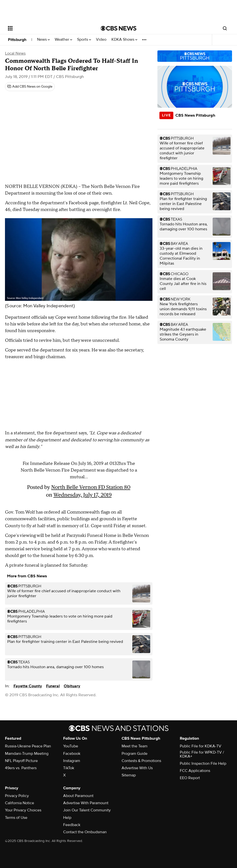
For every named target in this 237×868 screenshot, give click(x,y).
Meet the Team (135, 746)
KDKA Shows (124, 40)
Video (101, 40)
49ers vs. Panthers (21, 768)
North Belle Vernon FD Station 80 (91, 487)
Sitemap (129, 775)
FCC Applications (195, 771)
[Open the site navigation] (45, 28)
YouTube (71, 746)
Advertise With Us (137, 768)
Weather (63, 40)
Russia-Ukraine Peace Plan (28, 746)
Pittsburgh (17, 40)
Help (67, 818)
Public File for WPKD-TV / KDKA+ (202, 754)
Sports (84, 40)
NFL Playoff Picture (21, 761)
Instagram (72, 761)
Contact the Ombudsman (85, 832)
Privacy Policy (17, 796)
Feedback (72, 825)
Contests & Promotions (141, 761)
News (43, 40)
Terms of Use (16, 818)
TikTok (69, 768)
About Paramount (78, 796)
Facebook (72, 754)
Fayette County (28, 686)
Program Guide (135, 754)
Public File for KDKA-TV (201, 746)
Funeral (53, 686)
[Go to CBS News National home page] (119, 28)
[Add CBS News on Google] (30, 87)
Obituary (72, 686)
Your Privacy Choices (23, 810)
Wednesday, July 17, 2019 (83, 495)
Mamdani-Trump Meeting (27, 754)
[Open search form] (225, 28)
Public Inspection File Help (203, 764)
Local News (15, 53)
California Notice (20, 803)
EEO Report (190, 778)
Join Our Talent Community (87, 810)
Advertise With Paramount (86, 803)
